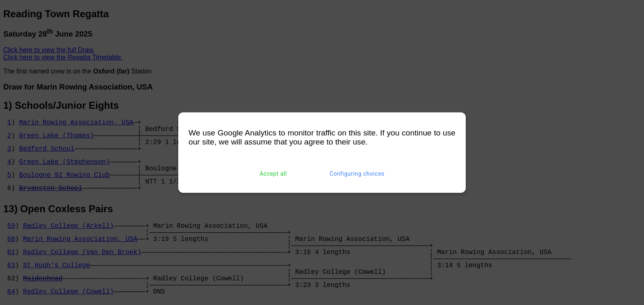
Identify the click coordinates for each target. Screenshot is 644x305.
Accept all (273, 174)
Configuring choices (357, 174)
